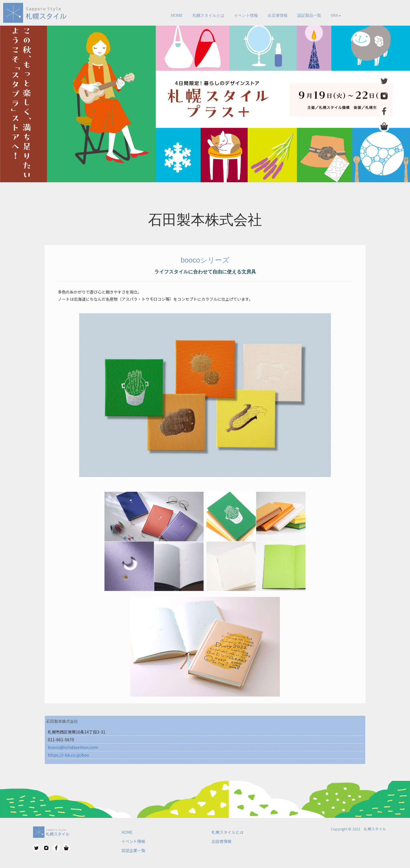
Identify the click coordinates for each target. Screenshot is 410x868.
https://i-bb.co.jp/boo (68, 755)
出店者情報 (278, 16)
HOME (177, 16)
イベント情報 (246, 16)
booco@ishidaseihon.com (73, 747)
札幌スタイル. (375, 829)
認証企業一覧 (133, 850)
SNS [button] (336, 16)
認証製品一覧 (309, 16)
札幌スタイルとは (208, 16)
